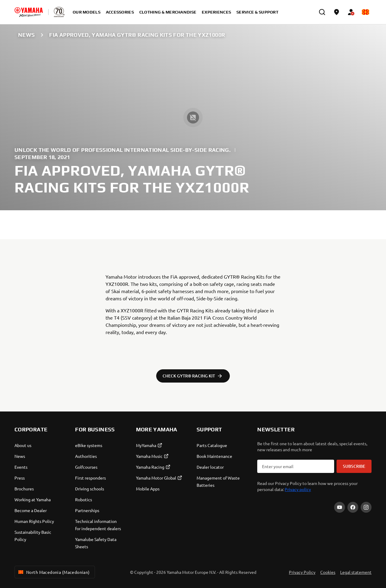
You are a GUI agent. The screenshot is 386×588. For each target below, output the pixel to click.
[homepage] (29, 12)
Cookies (328, 572)
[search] (322, 12)
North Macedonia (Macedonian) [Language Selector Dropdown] (54, 572)
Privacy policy (298, 489)
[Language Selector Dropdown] (365, 12)
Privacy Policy (302, 572)
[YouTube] (340, 507)
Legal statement (356, 572)
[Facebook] (353, 507)
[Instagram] (366, 507)
